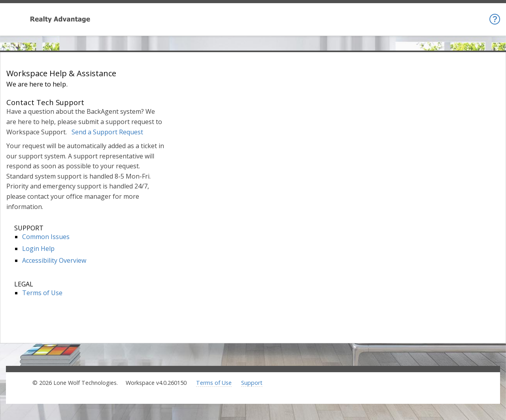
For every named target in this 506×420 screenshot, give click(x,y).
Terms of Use (42, 293)
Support (252, 383)
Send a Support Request (107, 132)
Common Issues (46, 237)
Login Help (38, 249)
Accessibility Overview (54, 260)
